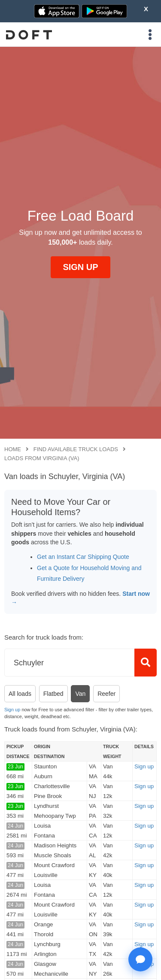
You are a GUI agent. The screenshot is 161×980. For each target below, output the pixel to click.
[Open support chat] (140, 959)
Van (80, 694)
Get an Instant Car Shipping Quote (83, 557)
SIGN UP (80, 267)
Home (13, 449)
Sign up (12, 710)
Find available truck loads (76, 449)
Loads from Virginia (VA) (42, 458)
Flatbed (53, 694)
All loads (20, 694)
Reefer (106, 694)
